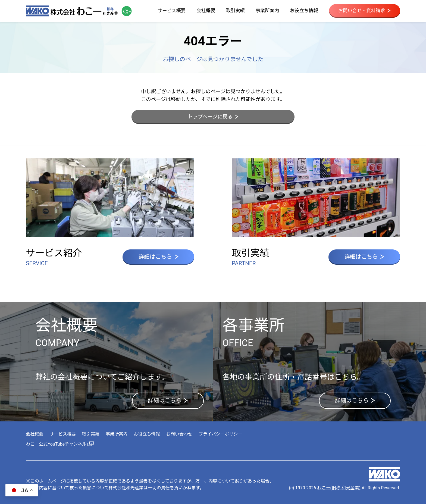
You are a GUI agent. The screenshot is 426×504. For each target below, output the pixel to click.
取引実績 (235, 11)
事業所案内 (267, 11)
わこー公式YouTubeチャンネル (60, 444)
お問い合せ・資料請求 (364, 11)
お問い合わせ (179, 434)
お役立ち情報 (304, 11)
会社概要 (206, 11)
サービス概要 (172, 11)
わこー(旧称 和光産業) (339, 488)
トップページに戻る (213, 117)
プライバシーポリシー (220, 434)
